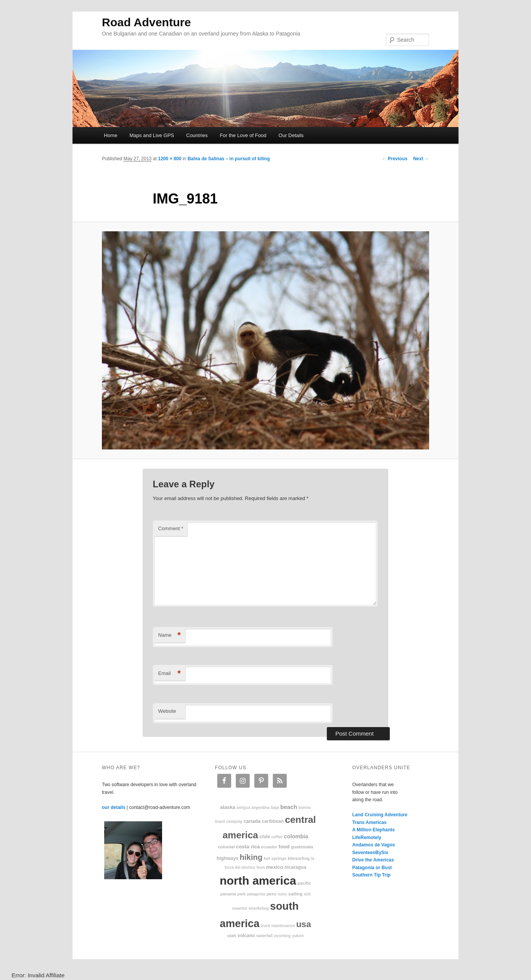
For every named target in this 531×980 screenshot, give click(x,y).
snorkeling (259, 908)
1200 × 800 (169, 159)
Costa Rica (248, 847)
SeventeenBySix (370, 853)
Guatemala (302, 847)
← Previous (395, 159)
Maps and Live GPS (152, 135)
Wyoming (282, 936)
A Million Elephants (374, 830)
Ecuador (269, 847)
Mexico (274, 867)
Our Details (291, 135)
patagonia (256, 894)
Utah (232, 936)
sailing (295, 894)
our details (114, 807)
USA (304, 924)
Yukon (298, 936)
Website (167, 711)
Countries (197, 135)
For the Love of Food (243, 135)
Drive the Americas (373, 860)
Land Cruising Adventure (380, 815)
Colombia (296, 836)
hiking (251, 857)
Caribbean (273, 821)
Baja (275, 808)
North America (258, 881)
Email (170, 674)
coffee (277, 837)
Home (111, 135)
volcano (246, 936)
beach (289, 807)
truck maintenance (278, 926)
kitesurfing (298, 858)
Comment (171, 528)
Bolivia (304, 808)
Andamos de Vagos (374, 845)
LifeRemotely (367, 838)
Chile (265, 837)
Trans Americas (370, 822)
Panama (228, 894)
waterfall (264, 936)
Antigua (244, 808)
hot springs (275, 858)
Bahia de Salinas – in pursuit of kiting (229, 159)
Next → (421, 159)
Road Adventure (146, 22)
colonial (226, 847)
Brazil (220, 821)
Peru (271, 894)
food (284, 847)
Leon (261, 867)
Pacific (304, 883)
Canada (252, 821)
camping (234, 821)
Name (170, 635)
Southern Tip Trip (371, 875)
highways (227, 858)
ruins (282, 894)
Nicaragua (295, 867)
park (242, 894)
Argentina (261, 808)
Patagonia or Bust (372, 868)
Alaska (227, 807)
